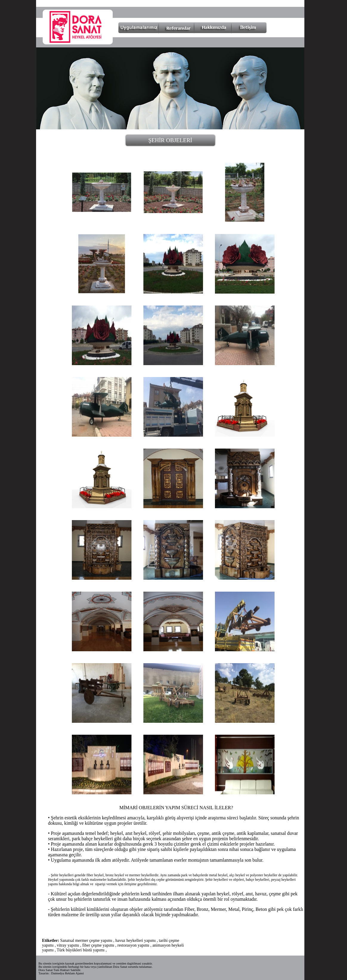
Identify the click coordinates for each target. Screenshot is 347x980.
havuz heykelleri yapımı (135, 941)
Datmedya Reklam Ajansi (67, 973)
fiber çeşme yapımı (98, 945)
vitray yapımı (68, 945)
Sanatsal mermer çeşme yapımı (86, 941)
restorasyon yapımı (133, 945)
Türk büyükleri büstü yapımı (81, 950)
